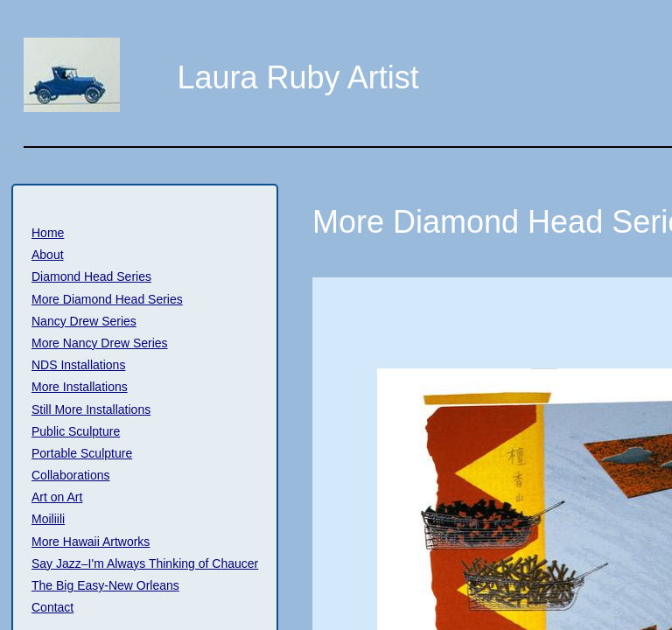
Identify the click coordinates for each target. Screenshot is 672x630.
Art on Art (57, 497)
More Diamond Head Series (107, 299)
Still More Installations (91, 409)
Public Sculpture (76, 431)
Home (48, 233)
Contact (52, 607)
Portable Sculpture (82, 453)
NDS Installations (78, 365)
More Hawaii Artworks (91, 542)
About (48, 255)
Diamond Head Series (91, 276)
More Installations (80, 387)
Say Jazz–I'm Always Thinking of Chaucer (145, 563)
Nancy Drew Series (84, 321)
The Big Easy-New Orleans (105, 585)
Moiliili (48, 519)
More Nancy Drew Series (100, 343)
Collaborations (71, 475)
